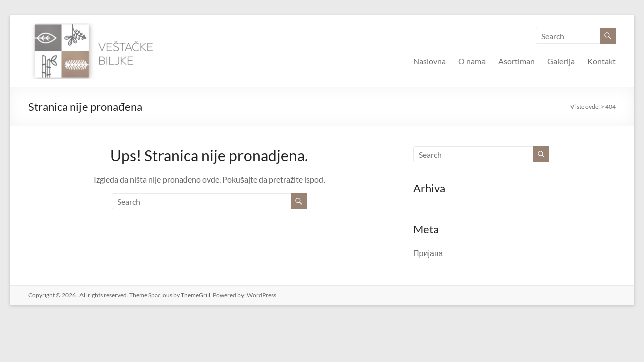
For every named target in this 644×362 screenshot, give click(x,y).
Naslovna (429, 61)
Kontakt (601, 61)
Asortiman (516, 61)
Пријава (428, 253)
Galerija (561, 61)
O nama (472, 61)
